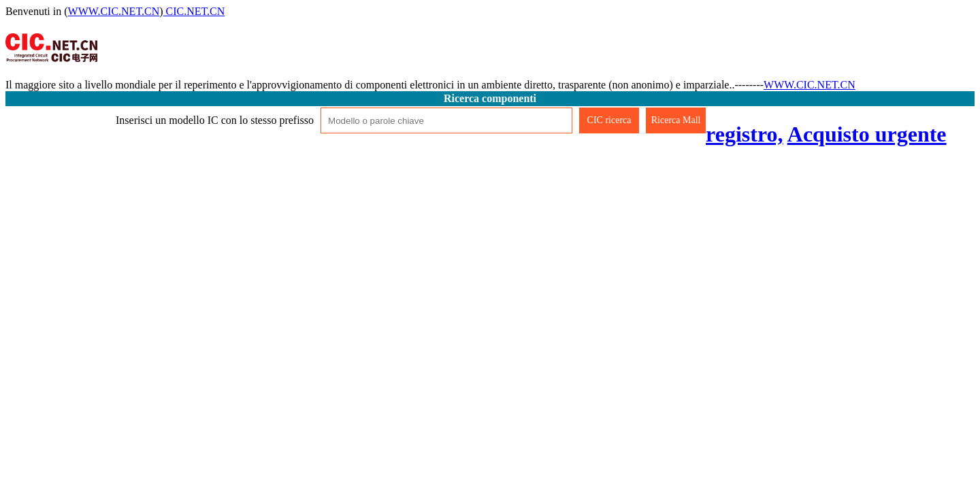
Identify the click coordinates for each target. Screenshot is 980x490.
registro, (744, 134)
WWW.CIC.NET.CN (114, 11)
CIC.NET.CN (194, 11)
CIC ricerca (609, 120)
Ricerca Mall (676, 120)
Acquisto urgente (867, 134)
